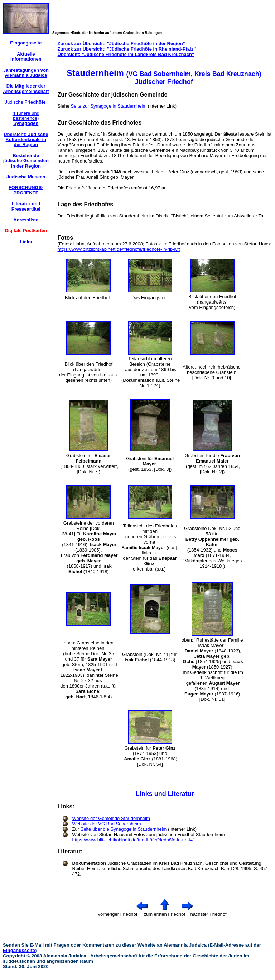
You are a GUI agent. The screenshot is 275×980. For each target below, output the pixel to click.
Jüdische (26, 102)
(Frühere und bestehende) (26, 118)
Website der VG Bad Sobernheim (107, 824)
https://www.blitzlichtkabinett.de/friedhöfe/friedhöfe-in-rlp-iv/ (118, 249)
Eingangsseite (19, 950)
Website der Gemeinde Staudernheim (111, 818)
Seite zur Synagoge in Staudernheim (108, 106)
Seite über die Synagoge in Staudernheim (124, 829)
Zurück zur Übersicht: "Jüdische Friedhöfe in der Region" (121, 44)
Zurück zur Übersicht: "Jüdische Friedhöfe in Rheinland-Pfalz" (127, 49)
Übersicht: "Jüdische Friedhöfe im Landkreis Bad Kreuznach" (126, 54)
